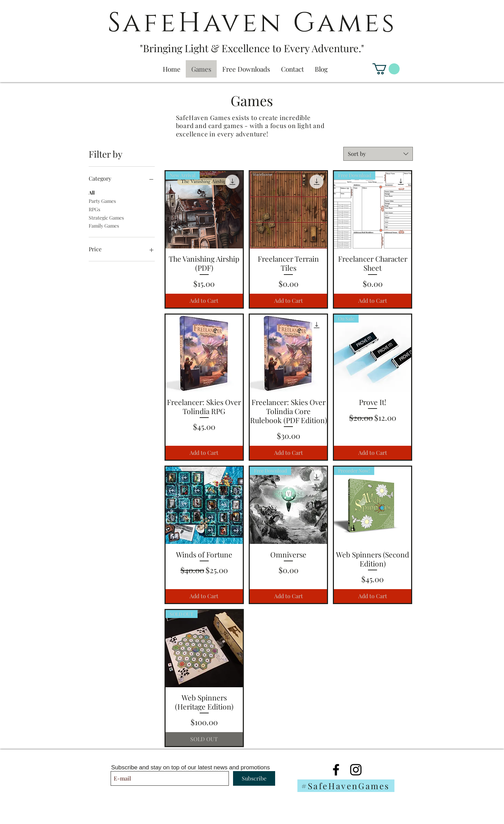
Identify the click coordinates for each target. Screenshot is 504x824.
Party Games (102, 201)
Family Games (104, 225)
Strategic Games (106, 217)
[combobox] (378, 154)
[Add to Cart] (204, 301)
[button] (386, 69)
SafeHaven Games (252, 23)
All (92, 192)
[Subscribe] (254, 778)
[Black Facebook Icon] (336, 770)
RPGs (94, 209)
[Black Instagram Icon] (356, 770)
